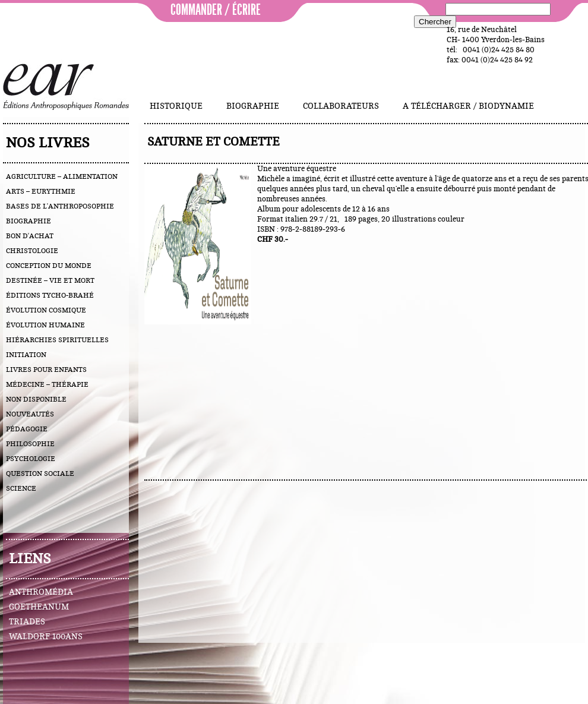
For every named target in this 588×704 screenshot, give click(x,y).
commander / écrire (216, 10)
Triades (27, 622)
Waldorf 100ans (46, 637)
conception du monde (49, 266)
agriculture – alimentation (62, 176)
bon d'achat (30, 236)
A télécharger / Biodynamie (468, 106)
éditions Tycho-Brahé (50, 295)
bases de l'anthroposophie (60, 206)
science (21, 488)
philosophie (30, 444)
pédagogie (27, 429)
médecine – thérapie (47, 384)
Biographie (253, 106)
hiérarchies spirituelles (57, 340)
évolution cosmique (46, 310)
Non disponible (36, 399)
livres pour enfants (46, 370)
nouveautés (30, 414)
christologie (32, 251)
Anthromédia (41, 592)
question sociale (40, 473)
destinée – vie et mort (50, 280)
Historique (176, 106)
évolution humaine (45, 325)
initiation (26, 355)
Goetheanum (39, 607)
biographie (29, 221)
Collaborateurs (341, 106)
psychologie (31, 459)
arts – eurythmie (41, 191)
